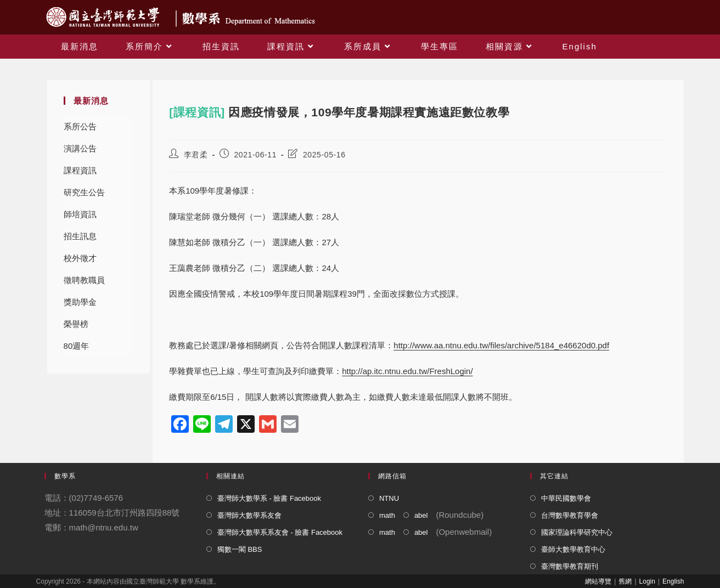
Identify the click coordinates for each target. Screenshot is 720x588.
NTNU (389, 498)
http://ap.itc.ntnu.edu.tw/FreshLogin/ (407, 371)
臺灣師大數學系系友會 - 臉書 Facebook (280, 532)
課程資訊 (80, 170)
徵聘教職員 (84, 280)
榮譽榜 (76, 324)
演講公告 (80, 148)
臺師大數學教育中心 (573, 549)
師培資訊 (80, 214)
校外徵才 (80, 258)
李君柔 (196, 155)
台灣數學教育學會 (570, 515)
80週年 (77, 346)
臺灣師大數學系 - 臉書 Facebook (269, 498)
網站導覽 (598, 581)
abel (421, 515)
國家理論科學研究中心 (577, 532)
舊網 (625, 581)
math (387, 515)
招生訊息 (80, 236)
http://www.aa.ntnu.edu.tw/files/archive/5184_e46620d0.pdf (501, 345)
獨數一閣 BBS (240, 549)
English (673, 581)
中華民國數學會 (566, 498)
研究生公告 (84, 192)
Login (647, 581)
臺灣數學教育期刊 (570, 566)
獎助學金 (80, 302)
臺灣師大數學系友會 (249, 515)
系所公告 (80, 126)
